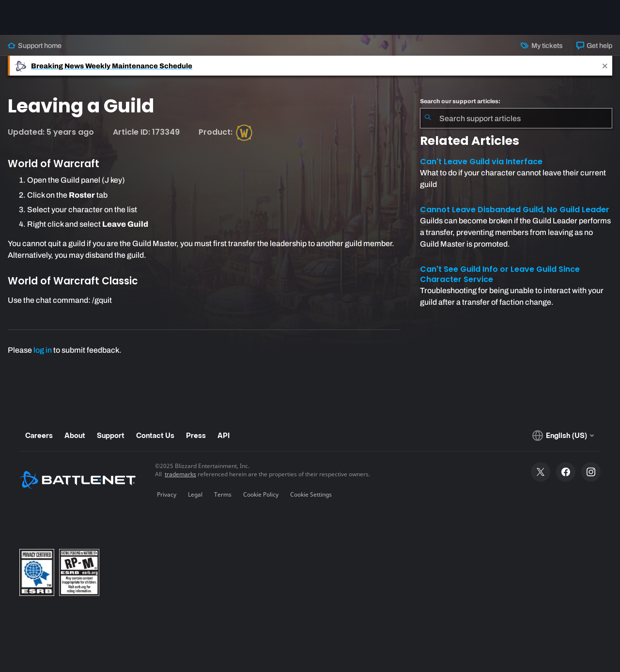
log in (43, 350)
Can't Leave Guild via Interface (481, 162)
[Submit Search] (428, 118)
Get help (594, 46)
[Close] (605, 66)
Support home (35, 46)
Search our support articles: (460, 101)
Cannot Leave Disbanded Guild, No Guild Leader (515, 210)
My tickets (542, 46)
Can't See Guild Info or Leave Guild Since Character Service (500, 274)
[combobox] (516, 118)
